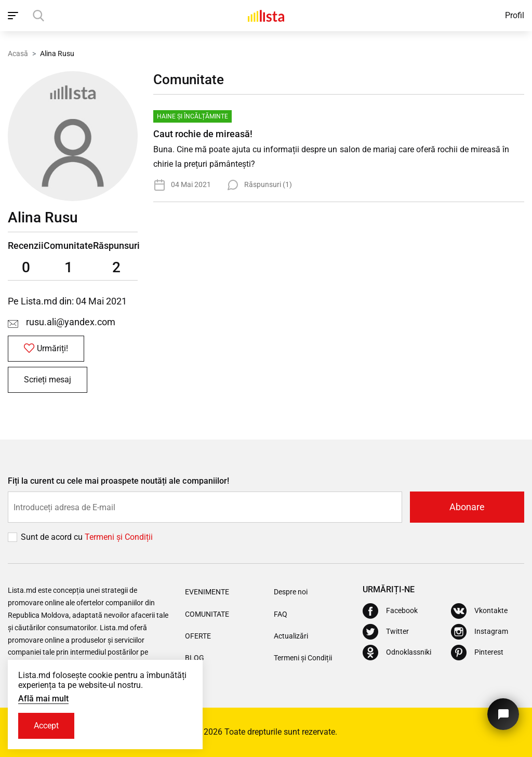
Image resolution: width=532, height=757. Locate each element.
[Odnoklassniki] (397, 653)
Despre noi (291, 592)
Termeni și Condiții (303, 658)
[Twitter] (386, 632)
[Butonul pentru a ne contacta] (503, 714)
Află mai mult (43, 699)
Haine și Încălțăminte (192, 116)
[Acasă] (266, 16)
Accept (46, 726)
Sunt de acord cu (53, 537)
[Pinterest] (477, 653)
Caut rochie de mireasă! (203, 134)
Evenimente (207, 592)
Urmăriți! (46, 348)
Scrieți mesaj (48, 380)
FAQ (281, 614)
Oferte (198, 636)
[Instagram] (480, 632)
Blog (195, 658)
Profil (515, 15)
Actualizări (291, 636)
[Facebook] (390, 611)
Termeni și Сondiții (119, 537)
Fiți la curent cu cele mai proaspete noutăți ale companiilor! (118, 481)
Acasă (18, 54)
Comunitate (207, 614)
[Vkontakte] (479, 611)
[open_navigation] (14, 16)
